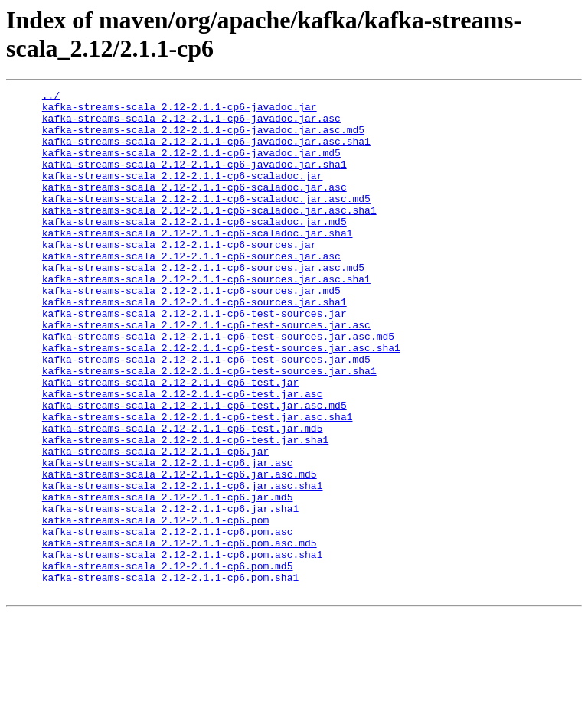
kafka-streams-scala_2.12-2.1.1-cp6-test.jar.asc (183, 455)
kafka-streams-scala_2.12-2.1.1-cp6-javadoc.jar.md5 (191, 166)
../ (51, 97)
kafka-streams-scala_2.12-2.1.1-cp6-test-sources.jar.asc (206, 373)
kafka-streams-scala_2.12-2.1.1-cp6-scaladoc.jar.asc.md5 (206, 221)
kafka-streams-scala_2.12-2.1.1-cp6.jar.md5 (168, 579)
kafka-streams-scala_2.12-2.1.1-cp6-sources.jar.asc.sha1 (206, 318)
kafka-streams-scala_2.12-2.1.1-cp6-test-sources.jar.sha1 (209, 428)
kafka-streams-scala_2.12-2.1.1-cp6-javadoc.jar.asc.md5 (203, 139)
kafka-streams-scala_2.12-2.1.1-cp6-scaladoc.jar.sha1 (198, 262)
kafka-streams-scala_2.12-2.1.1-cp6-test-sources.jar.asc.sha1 (221, 400)
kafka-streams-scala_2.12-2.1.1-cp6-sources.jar (180, 276)
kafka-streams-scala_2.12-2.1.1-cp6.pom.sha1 (170, 676)
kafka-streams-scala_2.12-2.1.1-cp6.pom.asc (168, 621)
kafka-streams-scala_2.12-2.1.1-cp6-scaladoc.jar (183, 194)
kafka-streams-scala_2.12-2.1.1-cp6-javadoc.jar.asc (191, 125)
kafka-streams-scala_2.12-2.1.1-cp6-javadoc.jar (180, 111)
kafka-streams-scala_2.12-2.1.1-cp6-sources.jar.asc (191, 290)
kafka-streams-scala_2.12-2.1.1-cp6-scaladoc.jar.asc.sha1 (209, 235)
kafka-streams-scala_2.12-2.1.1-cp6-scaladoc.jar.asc (194, 207)
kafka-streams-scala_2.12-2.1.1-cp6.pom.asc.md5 (180, 634)
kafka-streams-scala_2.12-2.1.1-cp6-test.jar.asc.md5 (194, 469)
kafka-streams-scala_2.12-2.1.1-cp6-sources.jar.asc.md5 (203, 304)
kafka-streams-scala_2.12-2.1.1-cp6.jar (155, 524)
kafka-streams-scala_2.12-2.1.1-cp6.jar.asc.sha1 (183, 566)
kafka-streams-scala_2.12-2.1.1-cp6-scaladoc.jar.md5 (194, 249)
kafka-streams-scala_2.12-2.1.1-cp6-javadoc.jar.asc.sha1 (206, 152)
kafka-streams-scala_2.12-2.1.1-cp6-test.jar (170, 442)
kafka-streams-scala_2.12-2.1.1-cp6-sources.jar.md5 (191, 331)
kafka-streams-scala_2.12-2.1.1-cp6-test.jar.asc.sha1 (198, 483)
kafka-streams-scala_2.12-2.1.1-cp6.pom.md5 (168, 662)
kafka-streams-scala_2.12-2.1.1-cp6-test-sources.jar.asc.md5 (218, 386)
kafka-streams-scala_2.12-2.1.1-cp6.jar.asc (168, 538)
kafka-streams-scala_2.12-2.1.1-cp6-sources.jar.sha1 (194, 345)
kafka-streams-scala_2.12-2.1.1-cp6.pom (155, 607)
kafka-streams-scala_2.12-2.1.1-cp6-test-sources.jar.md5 (206, 414)
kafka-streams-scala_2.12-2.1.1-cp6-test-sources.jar (194, 359)
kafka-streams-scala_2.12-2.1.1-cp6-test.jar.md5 (183, 497)
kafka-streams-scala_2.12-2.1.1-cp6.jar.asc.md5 (180, 552)
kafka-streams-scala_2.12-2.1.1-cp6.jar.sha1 (170, 593)
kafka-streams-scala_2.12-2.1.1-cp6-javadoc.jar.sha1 (194, 180)
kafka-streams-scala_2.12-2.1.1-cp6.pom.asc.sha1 (183, 648)
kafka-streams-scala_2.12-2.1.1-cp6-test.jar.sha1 (185, 510)
